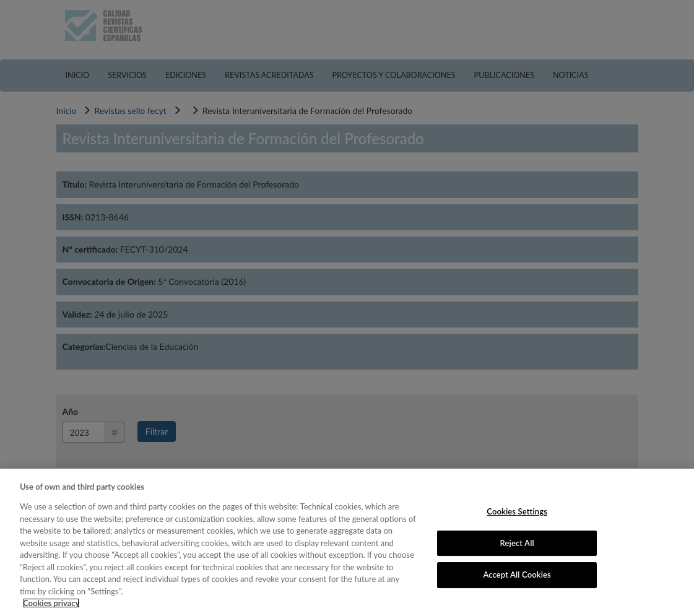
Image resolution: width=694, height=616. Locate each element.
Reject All (517, 543)
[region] (347, 542)
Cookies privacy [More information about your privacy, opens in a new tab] (51, 603)
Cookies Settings (517, 511)
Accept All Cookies (517, 575)
